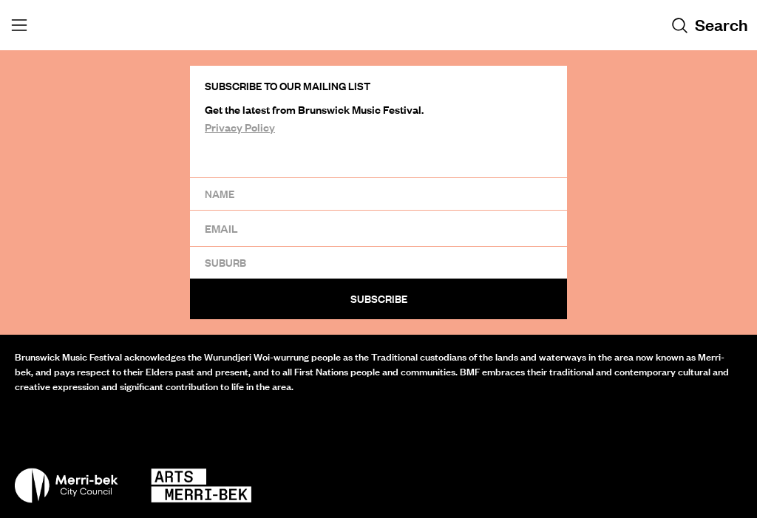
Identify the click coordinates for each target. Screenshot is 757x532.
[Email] (378, 228)
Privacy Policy (240, 127)
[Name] (378, 194)
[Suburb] (378, 262)
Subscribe (379, 299)
